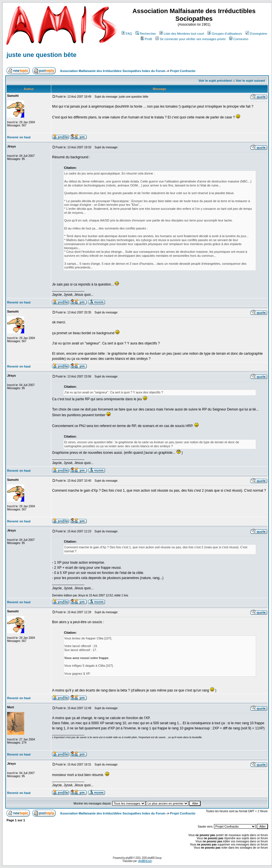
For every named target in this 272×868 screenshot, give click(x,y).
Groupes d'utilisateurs (225, 34)
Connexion (239, 39)
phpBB (129, 858)
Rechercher (146, 34)
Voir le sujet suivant (250, 81)
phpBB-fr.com (145, 861)
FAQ (127, 34)
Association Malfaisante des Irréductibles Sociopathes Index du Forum (113, 71)
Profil (146, 39)
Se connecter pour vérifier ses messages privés (190, 39)
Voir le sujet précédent (215, 81)
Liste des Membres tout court (182, 34)
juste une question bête (42, 55)
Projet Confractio (183, 71)
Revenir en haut (19, 137)
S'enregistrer (256, 34)
